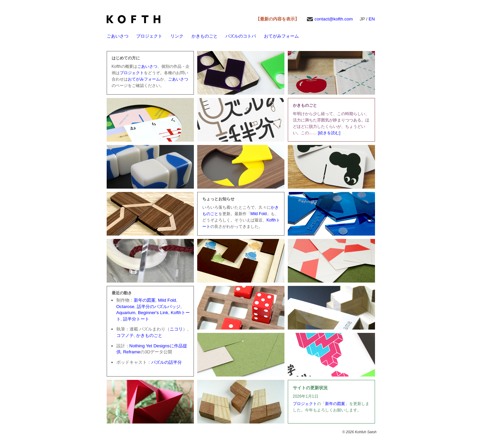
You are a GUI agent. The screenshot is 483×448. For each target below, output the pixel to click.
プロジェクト (149, 36)
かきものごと (205, 36)
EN (372, 19)
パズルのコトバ (241, 36)
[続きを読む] (329, 133)
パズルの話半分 (167, 362)
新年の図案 (145, 300)
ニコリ (176, 329)
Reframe (132, 352)
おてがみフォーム (281, 36)
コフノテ (125, 335)
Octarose (125, 307)
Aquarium (126, 313)
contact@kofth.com (334, 19)
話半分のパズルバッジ (159, 307)
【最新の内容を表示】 (277, 19)
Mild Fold (259, 214)
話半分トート (136, 319)
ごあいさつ (118, 36)
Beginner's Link (153, 313)
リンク (177, 36)
